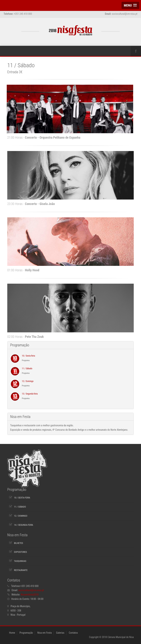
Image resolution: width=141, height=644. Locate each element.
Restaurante (21, 570)
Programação (26, 633)
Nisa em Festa (44, 633)
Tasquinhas (20, 561)
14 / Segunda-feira (24, 525)
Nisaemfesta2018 (30, 595)
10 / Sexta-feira (28, 356)
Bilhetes (19, 543)
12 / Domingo (28, 381)
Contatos (73, 633)
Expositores (20, 552)
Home (12, 633)
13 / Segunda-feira (30, 394)
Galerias (60, 633)
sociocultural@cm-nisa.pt (31, 590)
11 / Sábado (27, 369)
